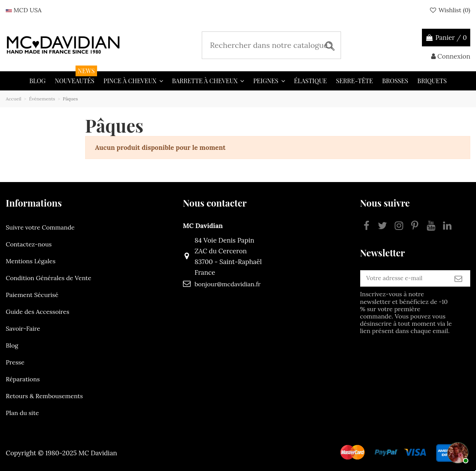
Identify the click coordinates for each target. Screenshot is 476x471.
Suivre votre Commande (40, 227)
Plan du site (22, 413)
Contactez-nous (29, 244)
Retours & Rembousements (44, 396)
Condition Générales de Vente (49, 278)
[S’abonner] (458, 281)
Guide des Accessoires (38, 312)
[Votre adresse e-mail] (390, 281)
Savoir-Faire (23, 328)
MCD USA (24, 10)
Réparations (23, 379)
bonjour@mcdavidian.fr (214, 284)
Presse (15, 362)
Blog (12, 345)
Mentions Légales (31, 261)
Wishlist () (450, 10)
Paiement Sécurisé (32, 295)
